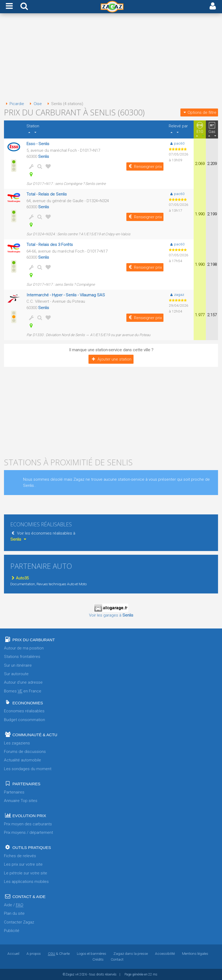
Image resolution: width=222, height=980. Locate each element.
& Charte (59, 953)
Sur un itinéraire (18, 665)
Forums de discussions (25, 752)
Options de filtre (199, 112)
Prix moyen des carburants (28, 824)
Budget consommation (25, 720)
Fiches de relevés (20, 856)
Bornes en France (23, 691)
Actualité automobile (23, 760)
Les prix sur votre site (23, 864)
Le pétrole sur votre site (26, 873)
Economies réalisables (24, 711)
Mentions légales (195, 953)
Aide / (14, 905)
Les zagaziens (17, 743)
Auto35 (19, 578)
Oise (35, 104)
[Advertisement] (111, 58)
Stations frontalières (22, 657)
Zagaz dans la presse (131, 953)
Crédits (98, 959)
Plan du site (14, 913)
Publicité (12, 931)
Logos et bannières (92, 953)
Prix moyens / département (28, 832)
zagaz (176, 294)
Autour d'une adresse (23, 682)
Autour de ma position (24, 648)
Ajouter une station (111, 359)
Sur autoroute (16, 674)
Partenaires (14, 792)
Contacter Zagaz (19, 922)
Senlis (44, 157)
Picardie (14, 104)
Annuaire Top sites (21, 801)
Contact (117, 959)
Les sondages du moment (28, 769)
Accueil (13, 953)
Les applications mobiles (26, 882)
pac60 (177, 143)
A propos (34, 953)
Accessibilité (165, 953)
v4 (77, 974)
